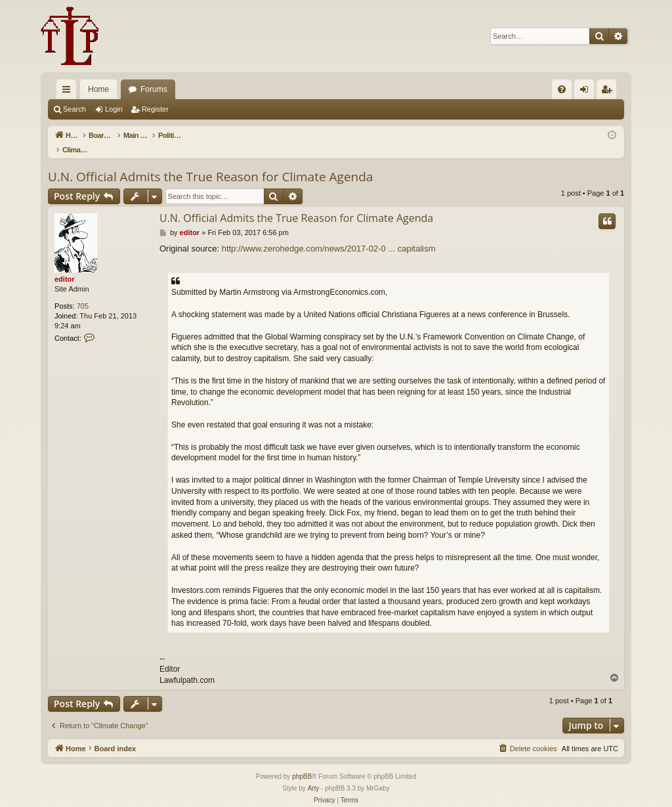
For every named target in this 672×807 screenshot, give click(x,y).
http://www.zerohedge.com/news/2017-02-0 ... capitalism (329, 235)
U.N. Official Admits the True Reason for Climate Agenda (210, 163)
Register (155, 109)
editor (65, 265)
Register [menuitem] (609, 92)
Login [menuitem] (587, 92)
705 (83, 292)
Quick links (69, 92)
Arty (314, 774)
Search (74, 109)
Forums (154, 89)
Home (98, 89)
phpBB (302, 763)
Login (114, 109)
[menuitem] (562, 89)
